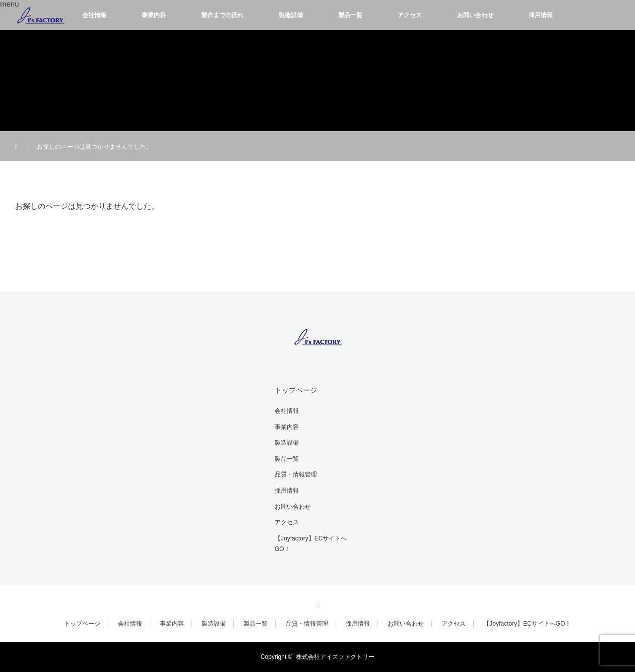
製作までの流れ (222, 15)
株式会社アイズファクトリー (335, 657)
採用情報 (541, 15)
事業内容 (154, 15)
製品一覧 (350, 15)
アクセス (410, 15)
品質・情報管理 (296, 474)
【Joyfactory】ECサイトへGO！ (311, 544)
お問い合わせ (475, 15)
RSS (317, 603)
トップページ (296, 390)
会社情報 (94, 15)
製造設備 (291, 15)
